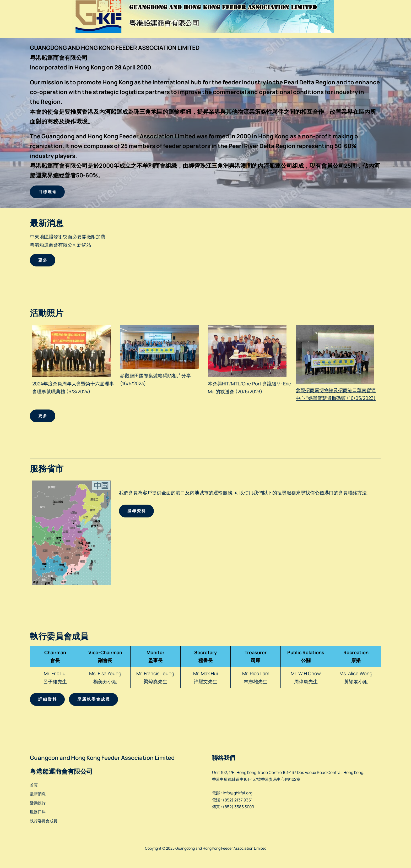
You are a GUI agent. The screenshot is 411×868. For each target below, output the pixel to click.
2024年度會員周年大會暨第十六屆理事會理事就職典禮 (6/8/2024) (73, 383)
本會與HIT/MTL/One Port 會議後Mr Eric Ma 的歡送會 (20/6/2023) (249, 383)
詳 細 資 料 (47, 699)
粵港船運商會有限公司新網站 (61, 245)
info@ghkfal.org (238, 793)
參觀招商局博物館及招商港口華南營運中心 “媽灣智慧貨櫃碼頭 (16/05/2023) (336, 390)
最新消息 (38, 794)
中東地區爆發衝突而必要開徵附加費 (68, 237)
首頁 (34, 785)
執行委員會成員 (44, 821)
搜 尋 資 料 (136, 511)
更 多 (43, 260)
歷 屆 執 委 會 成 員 (93, 699)
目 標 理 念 (47, 192)
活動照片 (38, 803)
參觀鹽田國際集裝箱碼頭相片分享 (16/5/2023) (159, 375)
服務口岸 (38, 812)
